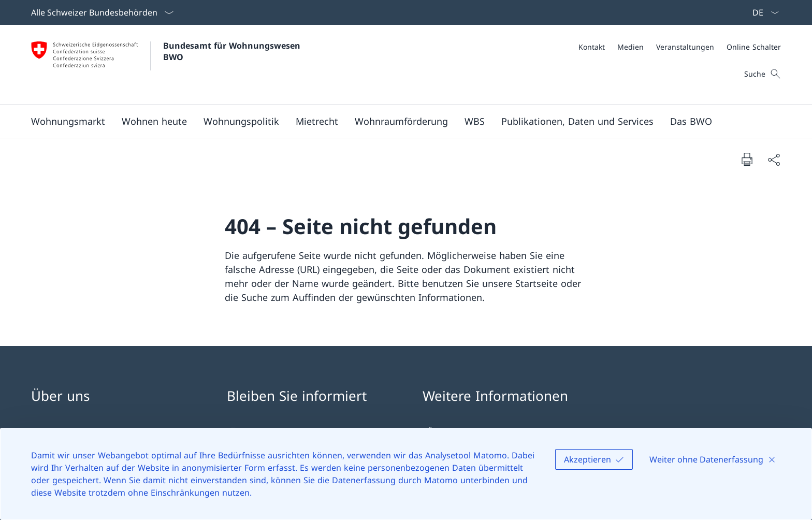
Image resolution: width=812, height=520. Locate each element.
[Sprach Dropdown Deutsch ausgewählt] (762, 12)
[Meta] (680, 47)
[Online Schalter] (754, 47)
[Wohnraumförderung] (401, 121)
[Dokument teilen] (774, 159)
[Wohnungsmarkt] (68, 121)
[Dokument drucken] (747, 159)
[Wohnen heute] (154, 121)
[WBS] (475, 121)
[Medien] (630, 47)
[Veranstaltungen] (685, 47)
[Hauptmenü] (398, 121)
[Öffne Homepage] (167, 64)
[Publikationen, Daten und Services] (577, 121)
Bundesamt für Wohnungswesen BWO (233, 51)
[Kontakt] (592, 47)
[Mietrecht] (317, 121)
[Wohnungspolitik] (241, 121)
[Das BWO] (691, 121)
